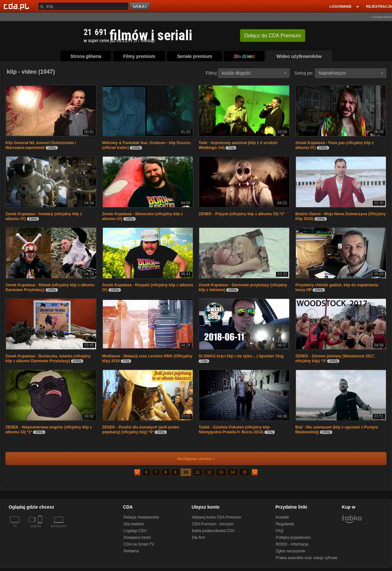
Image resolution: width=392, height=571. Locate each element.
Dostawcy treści (137, 538)
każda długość (254, 73)
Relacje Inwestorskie (141, 517)
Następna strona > (192, 459)
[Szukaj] (83, 6)
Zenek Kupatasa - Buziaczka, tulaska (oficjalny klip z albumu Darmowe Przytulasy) (48, 359)
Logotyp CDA (135, 531)
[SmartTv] (41, 530)
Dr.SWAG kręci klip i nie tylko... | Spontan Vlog (241, 356)
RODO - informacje (292, 544)
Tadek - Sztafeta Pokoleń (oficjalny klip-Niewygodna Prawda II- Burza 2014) (235, 430)
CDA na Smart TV (139, 544)
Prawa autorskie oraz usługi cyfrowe (307, 558)
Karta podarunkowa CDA (213, 531)
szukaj (140, 7)
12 (209, 472)
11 (197, 472)
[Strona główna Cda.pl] (17, 6)
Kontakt (282, 517)
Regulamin (285, 524)
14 (233, 472)
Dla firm (198, 538)
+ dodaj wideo (381, 17)
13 (221, 472)
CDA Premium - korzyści (213, 524)
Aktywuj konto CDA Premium (216, 517)
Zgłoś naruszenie (290, 551)
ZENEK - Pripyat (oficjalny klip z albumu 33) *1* (241, 214)
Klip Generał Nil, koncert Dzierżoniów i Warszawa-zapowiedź (41, 145)
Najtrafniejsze (351, 73)
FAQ (280, 531)
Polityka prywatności (293, 538)
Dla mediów (134, 524)
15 (245, 472)
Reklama (131, 551)
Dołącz (273, 36)
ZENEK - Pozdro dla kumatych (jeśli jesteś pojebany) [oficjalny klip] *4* (141, 430)
